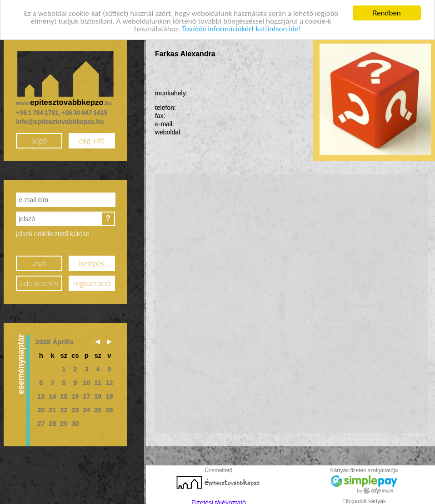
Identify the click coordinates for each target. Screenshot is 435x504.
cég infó (92, 138)
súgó (39, 138)
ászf (39, 261)
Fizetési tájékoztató (219, 500)
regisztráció (92, 281)
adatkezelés (39, 281)
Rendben (387, 11)
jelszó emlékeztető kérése (52, 232)
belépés (92, 261)
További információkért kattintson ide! (241, 26)
